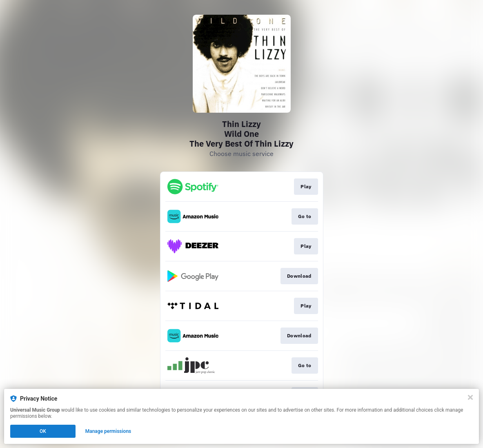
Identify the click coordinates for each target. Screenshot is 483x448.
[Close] (470, 397)
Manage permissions (108, 431)
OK (43, 431)
